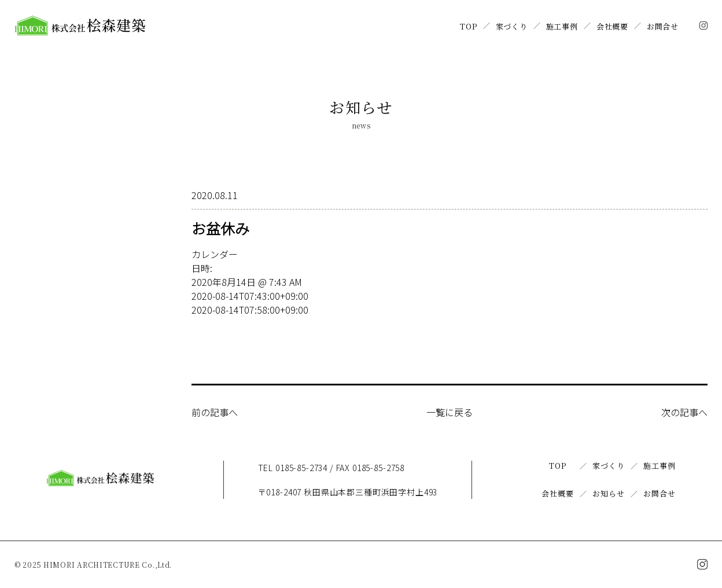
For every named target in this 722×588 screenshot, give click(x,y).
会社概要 (612, 26)
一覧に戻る (450, 412)
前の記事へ (215, 412)
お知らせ (608, 493)
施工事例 (562, 26)
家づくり (512, 26)
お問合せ (663, 26)
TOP (468, 26)
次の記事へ (684, 412)
